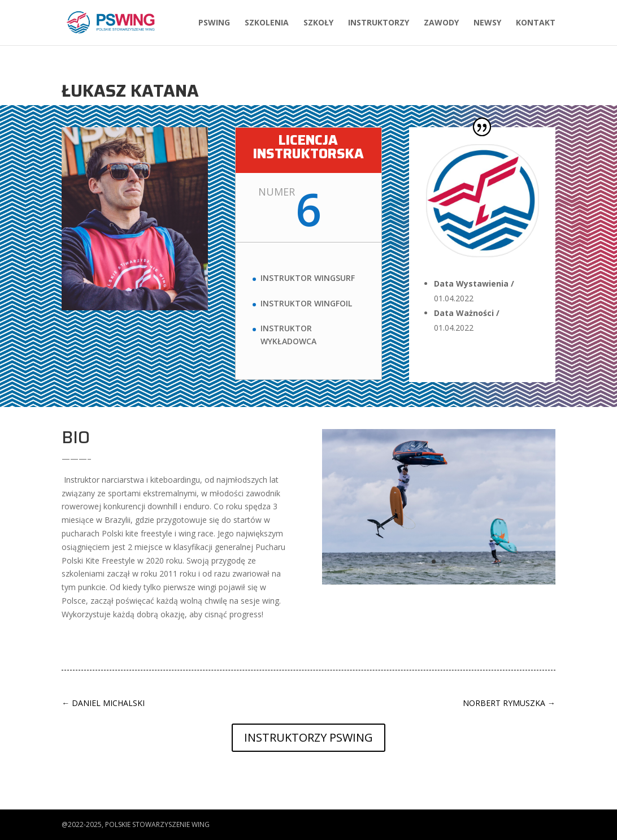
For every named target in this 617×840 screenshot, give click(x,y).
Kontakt (536, 23)
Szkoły (318, 23)
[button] (18, 825)
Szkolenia (267, 23)
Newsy (487, 23)
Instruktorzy (379, 23)
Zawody (441, 23)
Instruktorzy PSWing (308, 737)
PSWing (214, 23)
